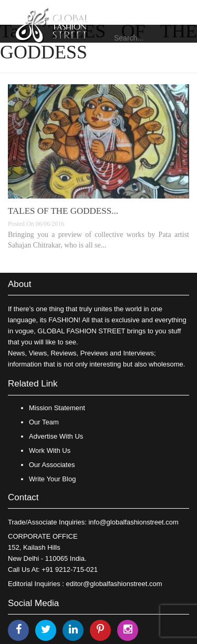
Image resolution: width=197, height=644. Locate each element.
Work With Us (50, 450)
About (19, 284)
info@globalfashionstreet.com (133, 522)
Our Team (44, 422)
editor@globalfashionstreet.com (114, 584)
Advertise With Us (56, 436)
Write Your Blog (52, 479)
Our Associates (52, 465)
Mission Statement (57, 408)
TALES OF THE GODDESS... (63, 211)
